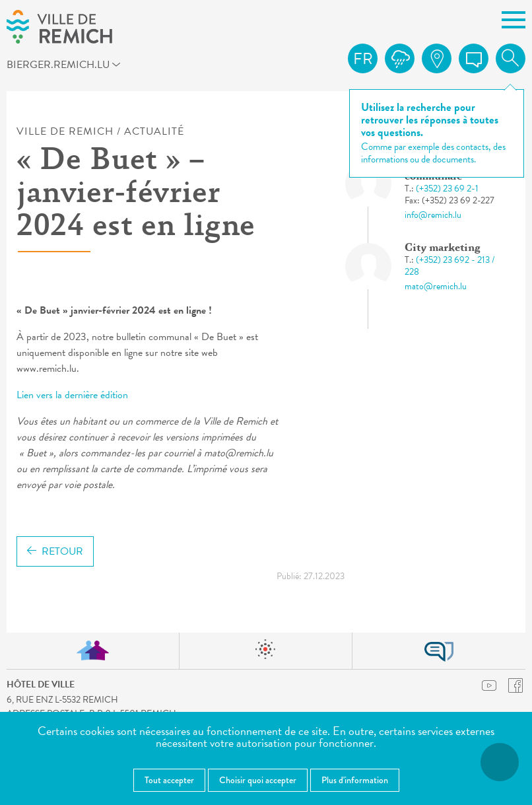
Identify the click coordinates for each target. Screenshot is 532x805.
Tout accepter (169, 780)
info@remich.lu (433, 215)
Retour (55, 551)
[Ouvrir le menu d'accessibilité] (500, 762)
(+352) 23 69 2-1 (447, 189)
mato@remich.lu (436, 286)
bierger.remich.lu (72, 67)
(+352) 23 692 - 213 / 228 (449, 266)
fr (363, 59)
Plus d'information (355, 780)
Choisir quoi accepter (258, 780)
